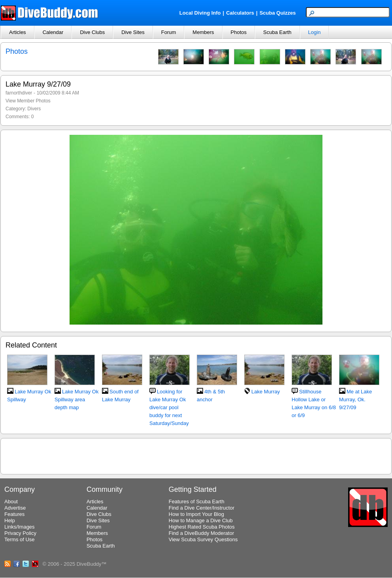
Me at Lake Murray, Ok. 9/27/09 (355, 399)
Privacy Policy (20, 533)
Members (203, 32)
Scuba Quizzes (278, 13)
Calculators (240, 13)
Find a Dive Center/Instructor (202, 508)
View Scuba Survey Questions (203, 539)
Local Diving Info (200, 13)
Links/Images (20, 527)
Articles (18, 32)
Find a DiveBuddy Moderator (201, 533)
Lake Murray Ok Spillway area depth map (76, 399)
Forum (169, 32)
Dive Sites (133, 32)
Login (315, 32)
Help (10, 520)
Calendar (53, 32)
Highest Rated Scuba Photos (202, 527)
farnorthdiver (19, 93)
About (11, 501)
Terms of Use (20, 539)
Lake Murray (266, 392)
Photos (239, 32)
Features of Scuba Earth (197, 501)
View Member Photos (28, 101)
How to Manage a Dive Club (201, 520)
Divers (34, 109)
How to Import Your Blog (196, 514)
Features (14, 514)
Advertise (15, 508)
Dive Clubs (92, 32)
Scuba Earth (277, 32)
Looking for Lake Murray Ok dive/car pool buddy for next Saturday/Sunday (169, 407)
